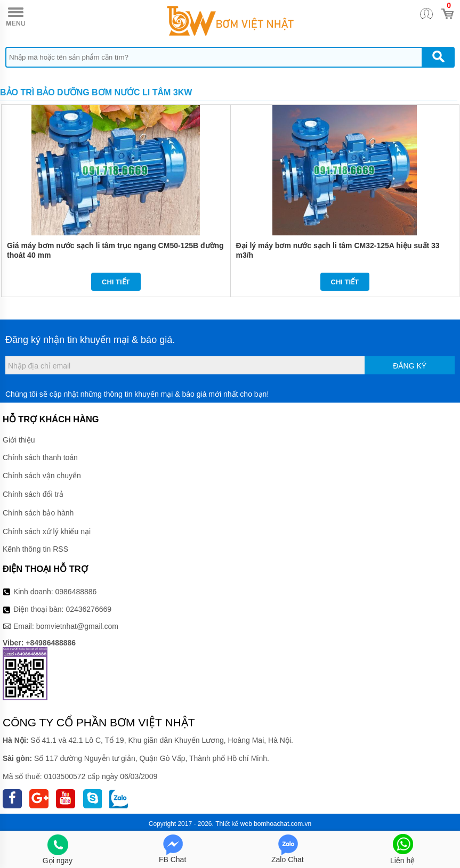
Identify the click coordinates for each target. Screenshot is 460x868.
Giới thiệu (19, 440)
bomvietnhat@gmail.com (77, 626)
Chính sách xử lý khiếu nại (47, 531)
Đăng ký (410, 366)
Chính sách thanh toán (40, 457)
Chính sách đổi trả (33, 494)
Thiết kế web (234, 824)
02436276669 (88, 609)
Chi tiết (116, 282)
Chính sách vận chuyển (42, 476)
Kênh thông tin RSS (35, 549)
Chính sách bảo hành (38, 513)
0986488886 (76, 592)
